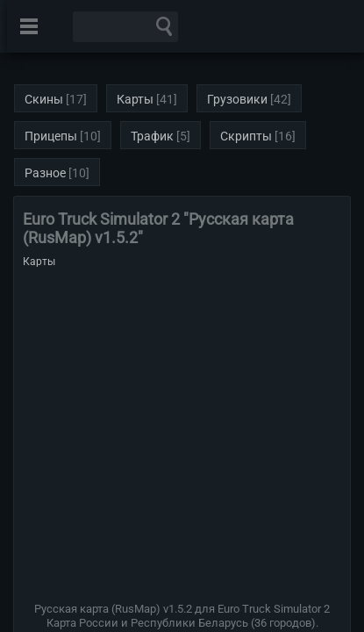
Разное (45, 173)
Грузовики (237, 99)
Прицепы (51, 136)
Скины (44, 99)
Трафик (152, 136)
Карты (135, 99)
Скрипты (246, 136)
